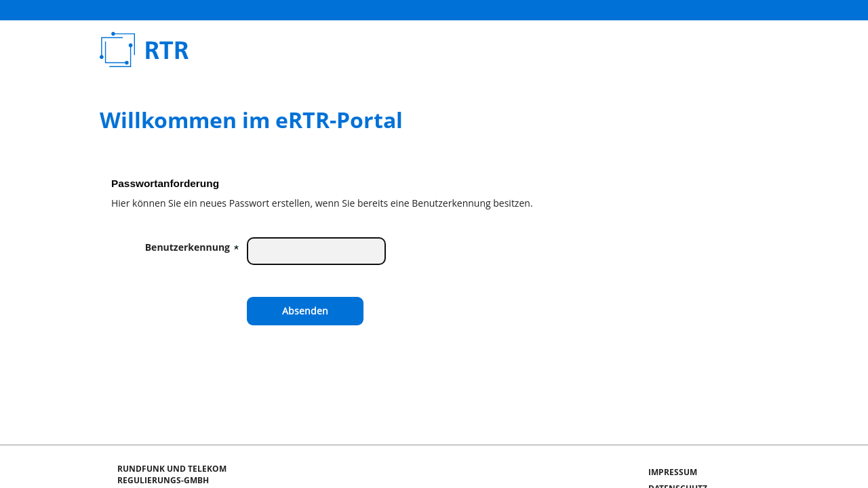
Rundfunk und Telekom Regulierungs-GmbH (267, 50)
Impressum (673, 472)
